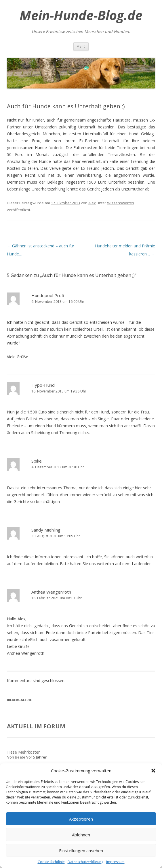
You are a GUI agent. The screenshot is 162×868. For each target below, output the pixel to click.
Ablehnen (81, 835)
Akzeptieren (81, 819)
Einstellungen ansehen (81, 850)
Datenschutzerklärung (85, 862)
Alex (92, 203)
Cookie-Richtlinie (51, 862)
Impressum (115, 862)
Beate (20, 757)
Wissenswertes (121, 203)
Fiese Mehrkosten (24, 752)
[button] (153, 771)
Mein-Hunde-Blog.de (81, 15)
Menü (81, 46)
